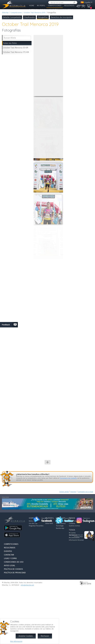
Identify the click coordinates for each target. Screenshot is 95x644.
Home (32, 6)
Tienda (43, 10)
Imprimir (73, 492)
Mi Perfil (41, 6)
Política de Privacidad (15, 573)
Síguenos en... (45, 518)
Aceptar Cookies (26, 636)
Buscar (74, 3)
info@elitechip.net (27, 585)
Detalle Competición (12, 17)
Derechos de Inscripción (61, 17)
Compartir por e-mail (85, 492)
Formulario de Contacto (68, 478)
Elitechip (33, 10)
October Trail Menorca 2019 (35, 13)
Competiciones (55, 6)
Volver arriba (64, 492)
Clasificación (29, 17)
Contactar (54, 10)
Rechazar (45, 636)
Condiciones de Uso (14, 562)
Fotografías (43, 17)
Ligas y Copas (67, 10)
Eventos (81, 6)
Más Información (16, 641)
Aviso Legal (10, 565)
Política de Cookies (13, 569)
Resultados (69, 6)
